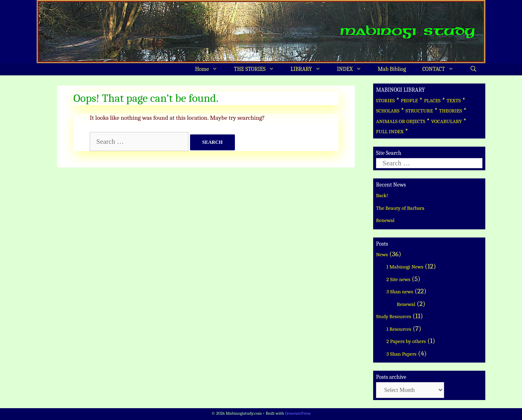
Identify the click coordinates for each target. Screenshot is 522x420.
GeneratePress (298, 413)
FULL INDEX (390, 131)
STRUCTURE (419, 111)
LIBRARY (310, 69)
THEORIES (450, 111)
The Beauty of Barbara (400, 208)
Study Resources (394, 316)
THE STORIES (258, 69)
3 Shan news (400, 291)
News (382, 254)
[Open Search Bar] (473, 69)
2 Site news (399, 279)
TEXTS (454, 100)
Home (210, 69)
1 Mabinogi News (405, 267)
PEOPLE (409, 100)
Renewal (385, 220)
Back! (382, 195)
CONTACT (442, 69)
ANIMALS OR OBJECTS (401, 121)
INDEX (353, 69)
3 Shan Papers (402, 354)
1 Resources (399, 329)
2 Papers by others (406, 341)
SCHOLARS (388, 111)
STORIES (385, 100)
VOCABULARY (446, 121)
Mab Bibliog (392, 69)
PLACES (432, 100)
